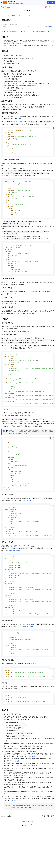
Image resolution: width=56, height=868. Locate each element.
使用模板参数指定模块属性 (29, 776)
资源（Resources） (35, 350)
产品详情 (28, 27)
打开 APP (51, 2)
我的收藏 (50, 27)
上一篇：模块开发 (7, 827)
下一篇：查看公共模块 (48, 827)
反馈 (30, 835)
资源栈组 (14, 811)
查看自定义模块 (19, 43)
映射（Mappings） (30, 635)
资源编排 (8, 15)
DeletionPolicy (30, 316)
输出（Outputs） (28, 505)
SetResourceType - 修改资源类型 (14, 86)
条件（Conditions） (14, 296)
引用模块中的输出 (16, 771)
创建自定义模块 (8, 43)
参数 (20, 119)
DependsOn (12, 306)
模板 (19, 15)
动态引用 (32, 767)
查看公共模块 (49, 46)
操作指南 (14, 15)
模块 (23, 15)
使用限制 (45, 757)
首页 (3, 15)
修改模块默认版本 (30, 86)
